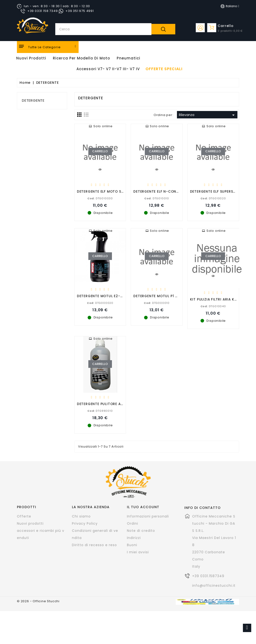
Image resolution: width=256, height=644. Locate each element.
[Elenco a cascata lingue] (230, 6)
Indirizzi (134, 538)
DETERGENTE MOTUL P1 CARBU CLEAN (166, 296)
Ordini (133, 523)
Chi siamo (81, 516)
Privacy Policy (85, 523)
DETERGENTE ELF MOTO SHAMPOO (107, 191)
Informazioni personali (148, 516)
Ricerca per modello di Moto (81, 58)
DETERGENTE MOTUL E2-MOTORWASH (110, 296)
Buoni (132, 545)
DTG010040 (213, 306)
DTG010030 (100, 198)
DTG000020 (100, 303)
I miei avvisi (138, 552)
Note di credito (141, 531)
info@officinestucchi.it (214, 586)
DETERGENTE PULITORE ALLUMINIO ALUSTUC (116, 404)
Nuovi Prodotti (31, 58)
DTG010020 (213, 198)
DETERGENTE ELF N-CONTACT (160, 191)
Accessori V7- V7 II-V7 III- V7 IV (108, 69)
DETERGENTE (33, 100)
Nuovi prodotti (30, 523)
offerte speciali (164, 69)
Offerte (24, 516)
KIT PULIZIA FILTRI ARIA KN (213, 299)
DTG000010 (157, 303)
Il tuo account (143, 507)
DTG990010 (100, 411)
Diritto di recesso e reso (94, 545)
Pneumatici (128, 58)
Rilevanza (208, 115)
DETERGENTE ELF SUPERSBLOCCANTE (222, 191)
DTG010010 (157, 198)
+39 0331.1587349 (208, 576)
